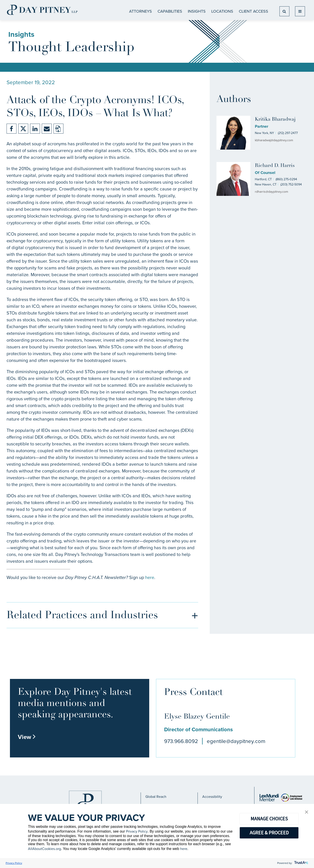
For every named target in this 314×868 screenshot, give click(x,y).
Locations (222, 11)
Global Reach (156, 797)
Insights (197, 11)
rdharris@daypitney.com (271, 192)
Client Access (254, 11)
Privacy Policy (137, 831)
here (150, 577)
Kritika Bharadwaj (275, 119)
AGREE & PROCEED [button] (269, 833)
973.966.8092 (181, 741)
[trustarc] (301, 863)
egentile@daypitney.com (236, 741)
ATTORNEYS (141, 11)
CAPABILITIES (170, 11)
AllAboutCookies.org (44, 849)
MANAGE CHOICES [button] (269, 819)
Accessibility (212, 797)
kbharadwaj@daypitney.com (274, 140)
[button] (307, 812)
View (27, 737)
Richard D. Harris (275, 166)
